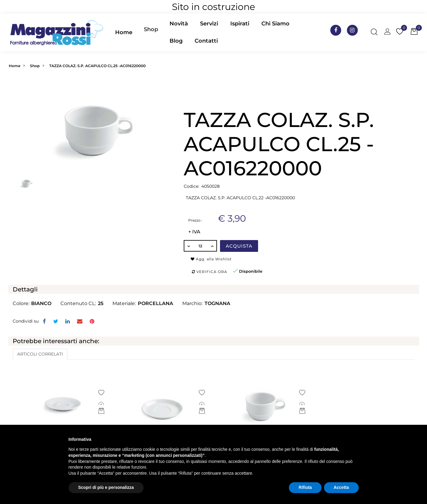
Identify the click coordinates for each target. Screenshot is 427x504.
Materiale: (124, 303)
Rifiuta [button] (305, 487)
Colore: (21, 303)
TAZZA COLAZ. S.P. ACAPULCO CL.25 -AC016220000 (97, 66)
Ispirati (240, 24)
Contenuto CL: (78, 303)
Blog (176, 41)
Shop (151, 29)
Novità (179, 24)
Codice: (191, 186)
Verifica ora (210, 272)
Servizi (209, 24)
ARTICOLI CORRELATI (40, 354)
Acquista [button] (239, 246)
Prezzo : (195, 220)
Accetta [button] (341, 487)
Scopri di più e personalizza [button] (106, 487)
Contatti (206, 41)
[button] (151, 32)
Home (124, 32)
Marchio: (192, 303)
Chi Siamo (275, 24)
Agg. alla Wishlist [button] (211, 259)
